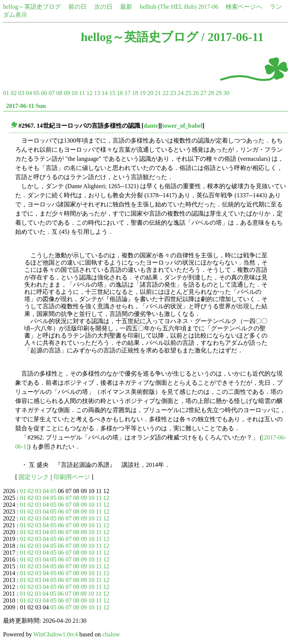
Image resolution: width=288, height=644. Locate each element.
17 (127, 93)
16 (120, 93)
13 (97, 93)
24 (180, 93)
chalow (111, 634)
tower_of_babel (182, 126)
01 (6, 93)
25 (188, 93)
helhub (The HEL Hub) (168, 7)
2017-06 (208, 7)
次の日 (103, 7)
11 (82, 93)
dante (151, 126)
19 (142, 93)
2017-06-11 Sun (26, 106)
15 (112, 93)
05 (36, 93)
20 (150, 93)
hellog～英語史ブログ (32, 7)
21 (158, 93)
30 (226, 93)
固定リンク (34, 477)
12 (89, 93)
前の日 (78, 7)
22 (165, 93)
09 (67, 93)
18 (135, 93)
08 (59, 93)
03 (21, 93)
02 (14, 93)
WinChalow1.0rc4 (56, 634)
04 (29, 93)
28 (211, 93)
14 (104, 93)
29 (218, 93)
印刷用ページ (72, 477)
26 (196, 93)
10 (74, 93)
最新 (126, 7)
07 (52, 93)
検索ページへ (244, 7)
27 (203, 93)
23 (173, 93)
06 (44, 93)
